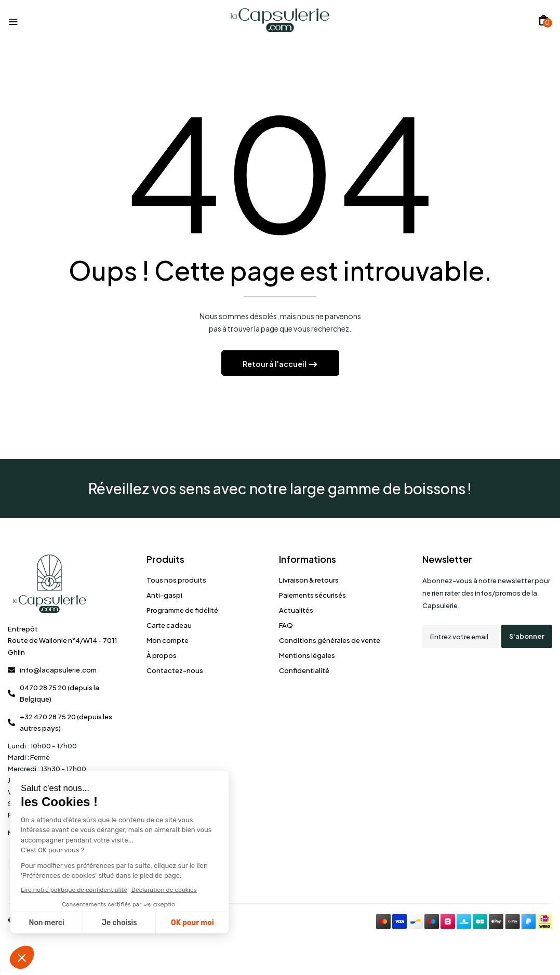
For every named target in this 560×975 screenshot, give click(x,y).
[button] (544, 20)
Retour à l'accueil (275, 364)
